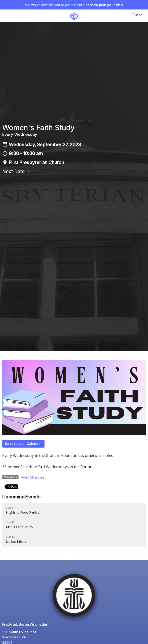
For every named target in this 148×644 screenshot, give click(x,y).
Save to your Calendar (23, 444)
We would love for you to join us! (75, 5)
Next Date (16, 171)
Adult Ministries (33, 477)
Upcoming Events (21, 497)
